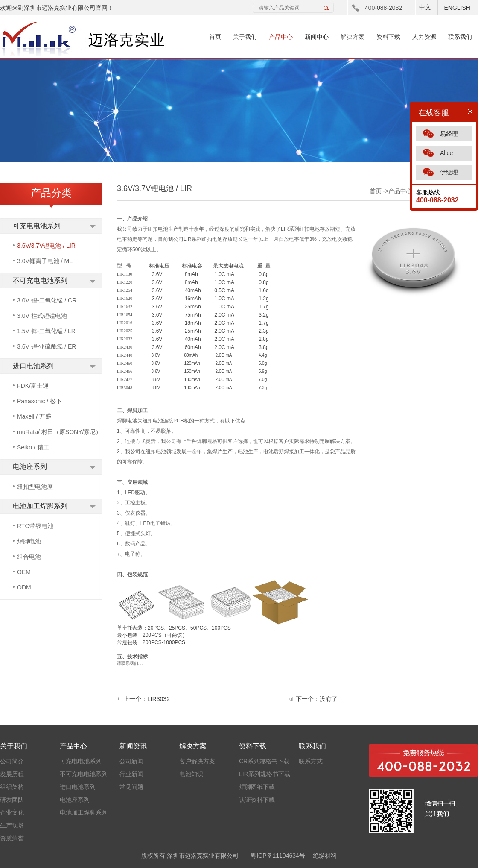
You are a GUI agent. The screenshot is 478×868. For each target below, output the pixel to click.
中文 (425, 7)
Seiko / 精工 (33, 447)
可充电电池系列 (37, 226)
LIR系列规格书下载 (265, 774)
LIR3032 (159, 699)
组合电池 (29, 557)
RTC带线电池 (35, 526)
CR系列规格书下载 (264, 761)
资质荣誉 (12, 838)
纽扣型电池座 (35, 487)
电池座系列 (30, 467)
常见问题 (131, 787)
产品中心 (281, 37)
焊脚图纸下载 (257, 787)
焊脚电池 (29, 541)
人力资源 (424, 37)
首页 (215, 37)
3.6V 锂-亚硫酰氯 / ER (47, 346)
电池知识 (191, 774)
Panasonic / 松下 (39, 401)
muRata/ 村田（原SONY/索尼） (59, 432)
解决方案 (353, 37)
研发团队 (12, 800)
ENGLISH (457, 8)
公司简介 (12, 761)
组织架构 (12, 787)
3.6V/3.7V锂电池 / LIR (46, 246)
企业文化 (12, 812)
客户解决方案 (197, 761)
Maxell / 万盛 (34, 416)
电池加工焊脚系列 (40, 506)
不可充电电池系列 (40, 280)
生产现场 (12, 825)
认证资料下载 (257, 800)
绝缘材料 (325, 856)
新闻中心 (317, 37)
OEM (24, 572)
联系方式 (311, 761)
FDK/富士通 (33, 386)
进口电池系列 (33, 366)
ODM (24, 587)
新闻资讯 (133, 746)
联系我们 (460, 37)
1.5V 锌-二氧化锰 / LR (46, 331)
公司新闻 (131, 761)
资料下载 (388, 37)
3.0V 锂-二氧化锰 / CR (47, 300)
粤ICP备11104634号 (278, 856)
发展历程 (12, 774)
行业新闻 (131, 774)
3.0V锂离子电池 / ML (45, 261)
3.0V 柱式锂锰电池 (42, 316)
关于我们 (245, 37)
